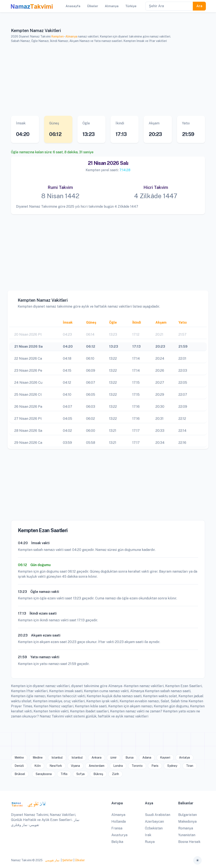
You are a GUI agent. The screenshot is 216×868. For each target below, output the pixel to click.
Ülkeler (80, 860)
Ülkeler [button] (93, 6)
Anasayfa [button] (73, 6)
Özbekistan (154, 828)
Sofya (80, 774)
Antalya (184, 758)
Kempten (57, 36)
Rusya (150, 842)
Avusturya (119, 835)
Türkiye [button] (131, 6)
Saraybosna (44, 774)
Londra (118, 766)
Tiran (190, 766)
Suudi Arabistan (158, 815)
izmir (113, 758)
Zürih (115, 774)
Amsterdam (97, 766)
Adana (147, 758)
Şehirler (67, 860)
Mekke (19, 758)
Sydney (172, 766)
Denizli (19, 766)
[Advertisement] (108, 79)
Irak (148, 835)
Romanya (186, 828)
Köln (38, 766)
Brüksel (20, 774)
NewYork (56, 766)
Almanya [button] (112, 6)
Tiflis (64, 774)
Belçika (117, 842)
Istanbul (57, 758)
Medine (38, 758)
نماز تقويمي (52, 860)
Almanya (71, 36)
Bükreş (98, 774)
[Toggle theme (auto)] (197, 860)
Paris (155, 766)
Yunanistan (187, 835)
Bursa (130, 758)
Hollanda (119, 822)
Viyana (75, 766)
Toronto (137, 766)
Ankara (97, 758)
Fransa (117, 828)
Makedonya (187, 822)
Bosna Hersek (189, 842)
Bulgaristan (188, 815)
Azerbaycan (154, 822)
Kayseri (165, 758)
